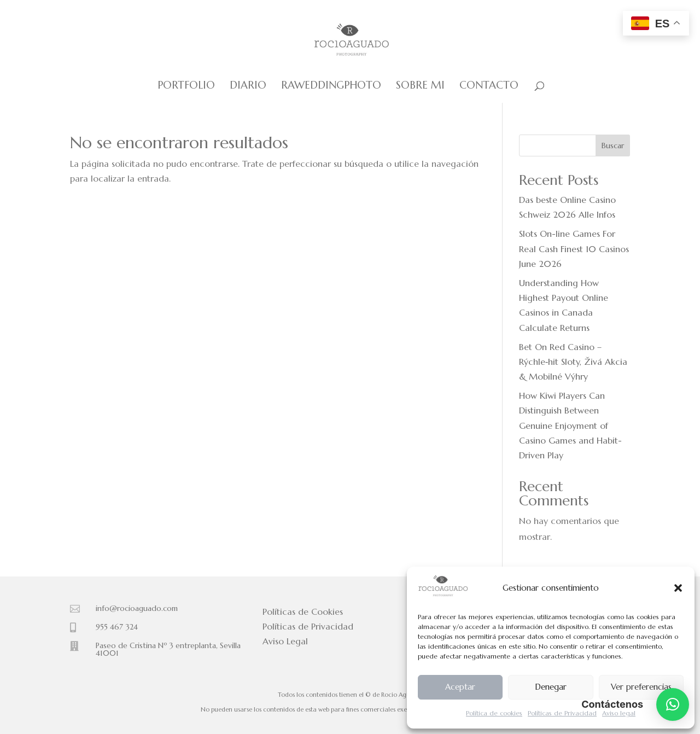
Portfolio (186, 86)
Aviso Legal (285, 641)
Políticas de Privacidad (562, 713)
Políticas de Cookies (303, 611)
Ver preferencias (641, 687)
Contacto (489, 86)
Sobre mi (420, 86)
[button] (678, 588)
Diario (248, 86)
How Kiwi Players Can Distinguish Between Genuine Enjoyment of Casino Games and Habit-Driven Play (570, 425)
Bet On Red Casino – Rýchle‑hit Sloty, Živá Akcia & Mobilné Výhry (573, 362)
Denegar (551, 687)
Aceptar (460, 687)
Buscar (613, 145)
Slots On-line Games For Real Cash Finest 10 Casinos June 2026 (574, 248)
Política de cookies (494, 713)
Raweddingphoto (331, 86)
